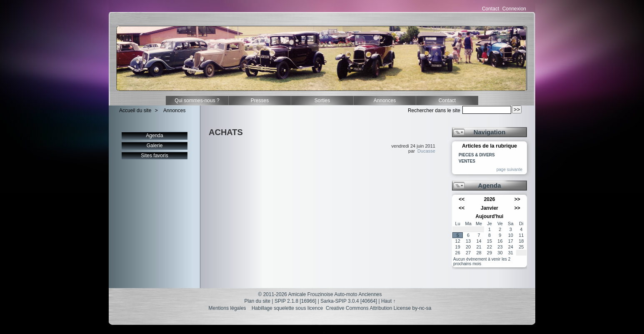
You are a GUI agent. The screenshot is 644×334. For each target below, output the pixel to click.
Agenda (154, 136)
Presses (260, 100)
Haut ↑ (388, 301)
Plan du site (257, 301)
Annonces (385, 100)
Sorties (322, 100)
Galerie (155, 146)
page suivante (509, 170)
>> (517, 199)
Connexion (514, 9)
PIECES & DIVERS (477, 155)
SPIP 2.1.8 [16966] (296, 301)
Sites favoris (154, 156)
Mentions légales (227, 308)
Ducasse (426, 151)
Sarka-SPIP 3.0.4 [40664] (349, 301)
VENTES (467, 161)
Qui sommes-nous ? (197, 100)
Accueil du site (135, 110)
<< (462, 199)
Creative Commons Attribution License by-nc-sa (378, 308)
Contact (490, 9)
